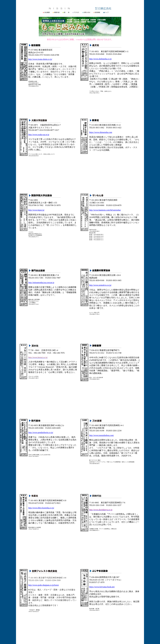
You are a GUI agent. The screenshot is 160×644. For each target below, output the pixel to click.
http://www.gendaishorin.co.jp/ (41, 432)
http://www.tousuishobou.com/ (102, 435)
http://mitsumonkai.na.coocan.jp (41, 283)
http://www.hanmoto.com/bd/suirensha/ (105, 210)
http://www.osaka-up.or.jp (39, 135)
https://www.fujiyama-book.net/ (102, 587)
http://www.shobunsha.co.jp (100, 59)
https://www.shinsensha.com (101, 132)
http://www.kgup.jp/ (36, 210)
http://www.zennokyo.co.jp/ (100, 285)
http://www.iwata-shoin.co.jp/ (40, 59)
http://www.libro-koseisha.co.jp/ (41, 508)
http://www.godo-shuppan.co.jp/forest (44, 585)
